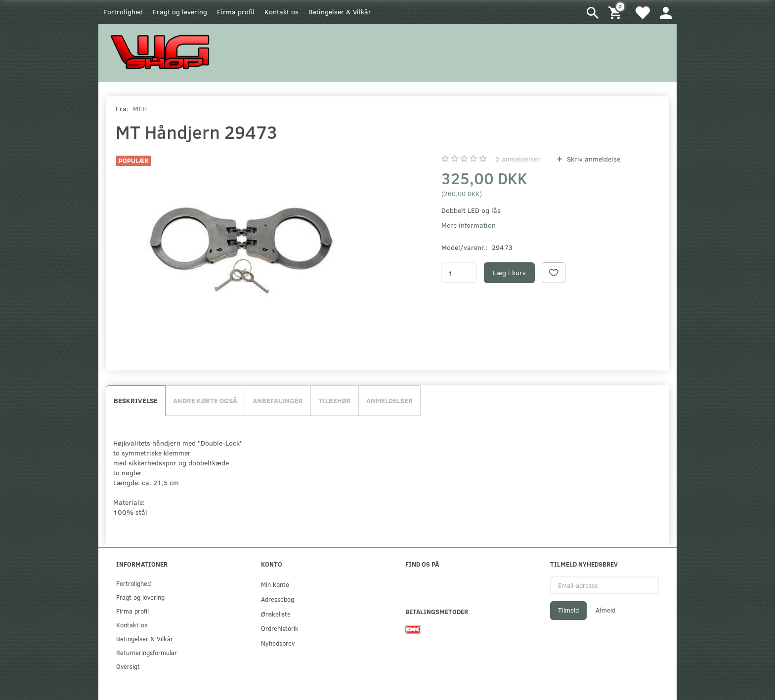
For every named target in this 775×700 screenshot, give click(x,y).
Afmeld (605, 610)
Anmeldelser (389, 400)
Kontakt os (281, 12)
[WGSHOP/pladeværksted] (163, 52)
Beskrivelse (136, 400)
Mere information (469, 225)
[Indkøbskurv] (616, 12)
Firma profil (236, 12)
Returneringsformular (147, 652)
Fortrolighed (123, 12)
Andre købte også (205, 400)
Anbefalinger (278, 400)
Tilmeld (568, 610)
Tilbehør (335, 400)
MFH (140, 108)
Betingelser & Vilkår (340, 12)
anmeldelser (518, 159)
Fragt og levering (180, 12)
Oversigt (128, 666)
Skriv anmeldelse (593, 159)
